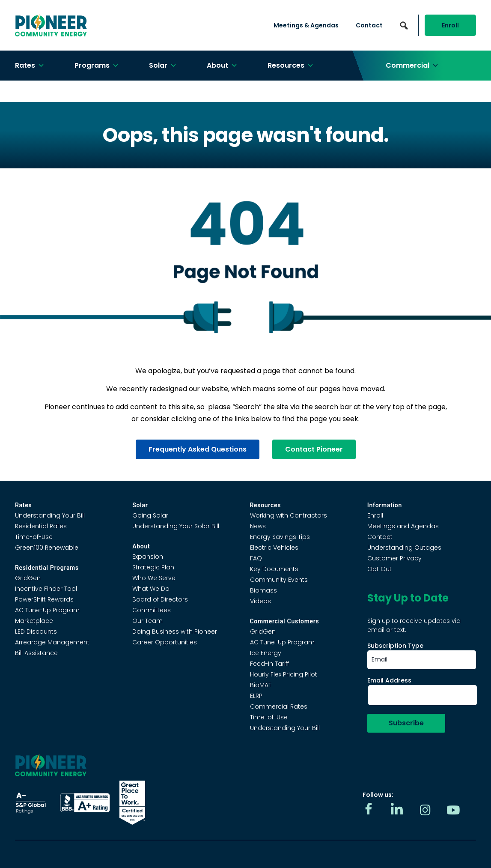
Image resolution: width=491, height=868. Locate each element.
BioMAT (261, 685)
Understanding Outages (404, 548)
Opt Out (379, 569)
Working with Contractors (289, 515)
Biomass (263, 590)
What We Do (151, 589)
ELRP (256, 696)
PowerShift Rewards (44, 599)
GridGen (28, 578)
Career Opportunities (165, 642)
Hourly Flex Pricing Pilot (284, 674)
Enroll (450, 25)
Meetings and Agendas (403, 526)
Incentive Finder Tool (46, 589)
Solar (163, 66)
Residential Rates (41, 526)
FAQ (256, 558)
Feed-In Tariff (269, 664)
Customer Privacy (394, 558)
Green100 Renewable (47, 548)
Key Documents (274, 569)
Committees (152, 610)
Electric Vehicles (274, 548)
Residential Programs (47, 568)
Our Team (147, 621)
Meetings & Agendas (306, 25)
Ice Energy (266, 653)
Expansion (148, 557)
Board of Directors (160, 599)
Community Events (279, 580)
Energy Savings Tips (280, 537)
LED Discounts (36, 632)
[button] (404, 25)
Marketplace (34, 621)
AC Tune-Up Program (47, 610)
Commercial (412, 66)
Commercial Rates (279, 706)
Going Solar (150, 515)
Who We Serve (154, 578)
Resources (291, 66)
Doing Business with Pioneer (175, 632)
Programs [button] (97, 66)
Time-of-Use (34, 537)
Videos (260, 601)
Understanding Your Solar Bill (176, 526)
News (258, 526)
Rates (30, 66)
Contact (369, 25)
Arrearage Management (52, 642)
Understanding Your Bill (50, 515)
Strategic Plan (153, 567)
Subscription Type (395, 646)
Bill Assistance (36, 653)
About (222, 66)
